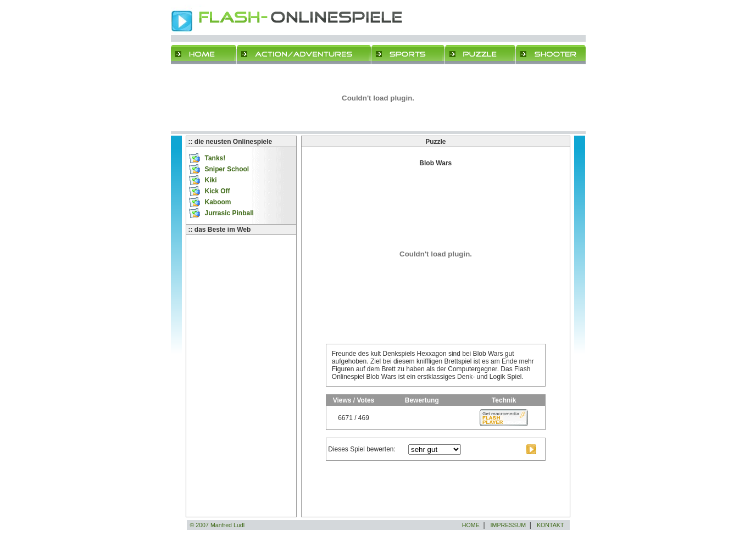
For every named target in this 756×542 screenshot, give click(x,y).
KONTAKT (551, 525)
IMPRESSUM (508, 525)
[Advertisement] (241, 290)
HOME (471, 525)
